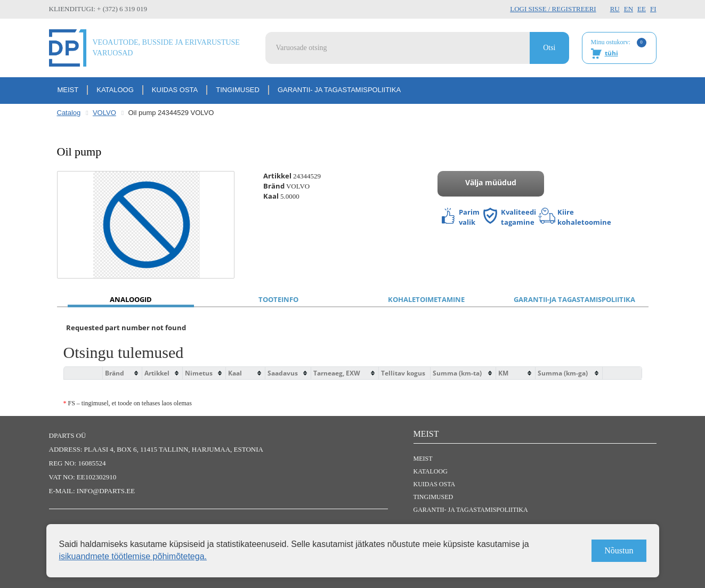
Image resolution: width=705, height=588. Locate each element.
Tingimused (238, 90)
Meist (68, 90)
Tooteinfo (278, 299)
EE (642, 9)
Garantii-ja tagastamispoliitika (574, 299)
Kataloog (115, 90)
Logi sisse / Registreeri (553, 9)
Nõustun (619, 550)
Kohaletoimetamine (426, 299)
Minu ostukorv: (619, 48)
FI (653, 9)
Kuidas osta (175, 90)
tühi (611, 53)
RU (615, 9)
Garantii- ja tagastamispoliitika (339, 90)
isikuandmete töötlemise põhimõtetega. (133, 556)
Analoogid (131, 299)
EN (629, 9)
